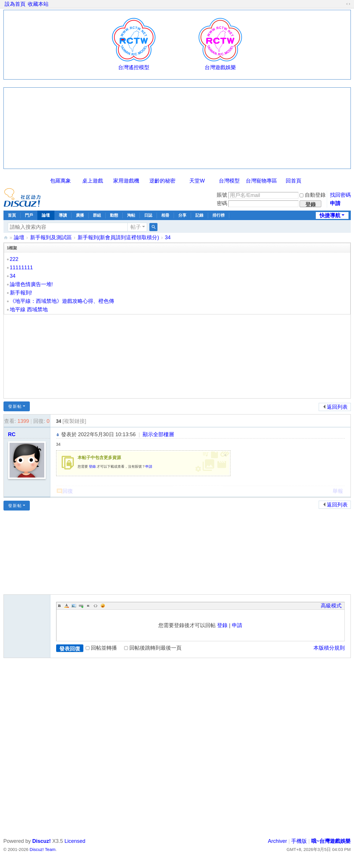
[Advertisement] (177, 128)
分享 (182, 215)
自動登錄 (313, 195)
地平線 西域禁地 (29, 309)
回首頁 (294, 181)
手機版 (299, 841)
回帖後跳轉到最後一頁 (153, 648)
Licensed (75, 841)
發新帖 (15, 406)
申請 (335, 203)
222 (14, 259)
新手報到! (21, 293)
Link (81, 606)
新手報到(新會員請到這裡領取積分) (118, 237)
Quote (88, 606)
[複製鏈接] (74, 421)
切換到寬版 (348, 4)
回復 (68, 491)
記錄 (199, 215)
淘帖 (131, 215)
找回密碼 (340, 195)
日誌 (148, 215)
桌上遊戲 (93, 181)
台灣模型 (229, 181)
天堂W (197, 181)
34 (168, 237)
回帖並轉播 (101, 648)
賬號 (222, 195)
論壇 (46, 215)
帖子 (136, 227)
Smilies (103, 606)
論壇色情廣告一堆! (31, 284)
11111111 (21, 268)
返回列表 (337, 407)
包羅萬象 (60, 181)
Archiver (278, 841)
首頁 (12, 215)
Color (67, 606)
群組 (97, 215)
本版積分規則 (329, 648)
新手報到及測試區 (51, 237)
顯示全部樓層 (158, 434)
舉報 (338, 491)
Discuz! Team (42, 849)
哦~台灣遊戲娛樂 (6, 238)
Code (96, 606)
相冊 (165, 215)
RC (12, 434)
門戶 (29, 215)
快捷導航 (330, 215)
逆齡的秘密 (162, 181)
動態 (114, 215)
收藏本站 (38, 4)
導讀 (63, 215)
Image (74, 606)
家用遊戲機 (126, 181)
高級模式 (331, 606)
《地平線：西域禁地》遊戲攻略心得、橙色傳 (62, 301)
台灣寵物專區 (261, 181)
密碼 (222, 203)
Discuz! (42, 841)
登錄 (92, 467)
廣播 (80, 215)
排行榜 (219, 215)
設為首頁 (15, 4)
